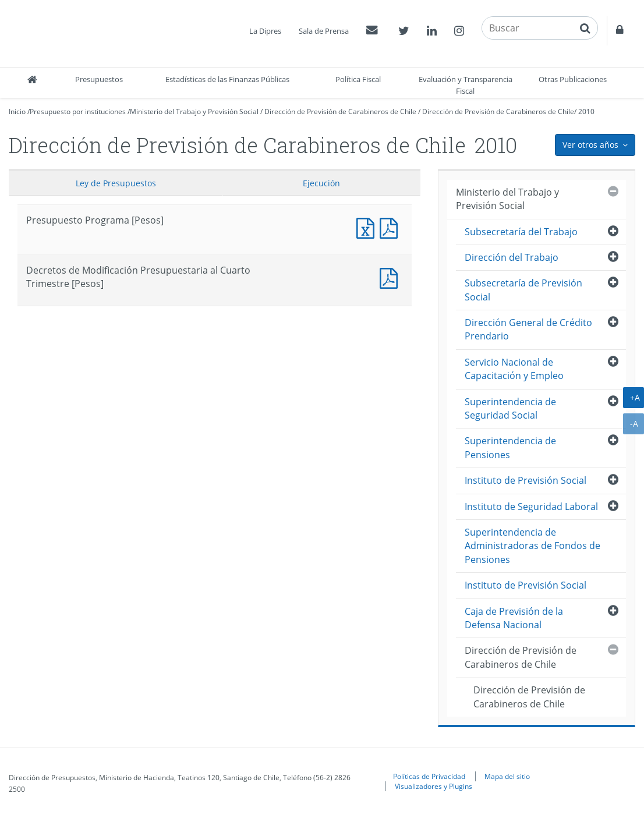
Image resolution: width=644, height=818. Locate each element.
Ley (116, 183)
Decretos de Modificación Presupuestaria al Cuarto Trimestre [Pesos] (391, 277)
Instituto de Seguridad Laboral (531, 507)
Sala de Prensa (324, 31)
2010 (586, 111)
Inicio (17, 111)
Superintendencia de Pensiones (510, 447)
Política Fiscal (358, 79)
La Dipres (265, 31)
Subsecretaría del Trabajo (521, 232)
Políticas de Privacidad (429, 776)
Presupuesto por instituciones (78, 111)
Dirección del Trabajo (512, 257)
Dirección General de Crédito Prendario (528, 329)
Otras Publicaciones (573, 79)
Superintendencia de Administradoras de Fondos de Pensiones (532, 546)
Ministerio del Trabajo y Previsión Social (194, 111)
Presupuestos (99, 79)
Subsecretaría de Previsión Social (523, 290)
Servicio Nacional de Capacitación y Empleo (514, 369)
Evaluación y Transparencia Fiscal (466, 85)
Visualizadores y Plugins (434, 786)
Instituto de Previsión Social (526, 480)
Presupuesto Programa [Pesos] (368, 227)
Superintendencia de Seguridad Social (510, 408)
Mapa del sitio (507, 776)
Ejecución (321, 183)
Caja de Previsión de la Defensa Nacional (514, 618)
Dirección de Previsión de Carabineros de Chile (340, 111)
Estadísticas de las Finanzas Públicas (227, 79)
